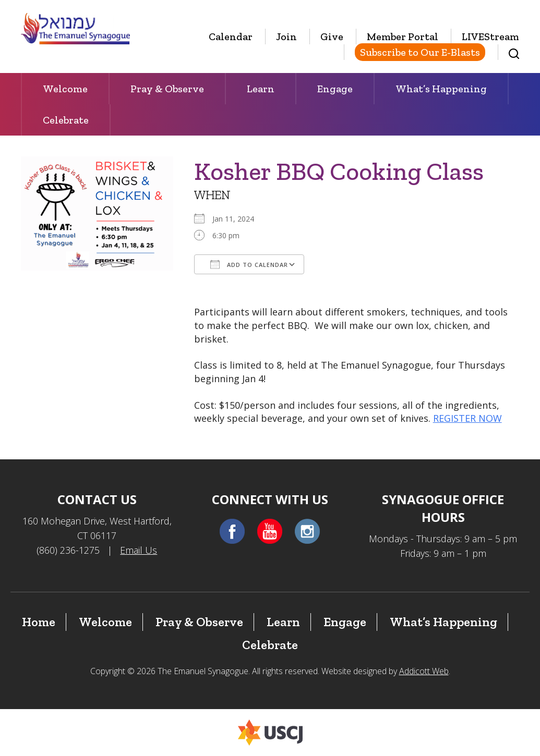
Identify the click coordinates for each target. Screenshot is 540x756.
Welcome (65, 89)
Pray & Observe (167, 89)
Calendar (231, 36)
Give (332, 36)
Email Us (139, 550)
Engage (335, 89)
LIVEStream (490, 36)
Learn (261, 89)
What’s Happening (441, 89)
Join (286, 36)
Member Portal (403, 36)
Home (39, 622)
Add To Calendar (249, 264)
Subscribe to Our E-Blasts (420, 52)
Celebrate (66, 120)
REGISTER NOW (467, 418)
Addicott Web (424, 671)
